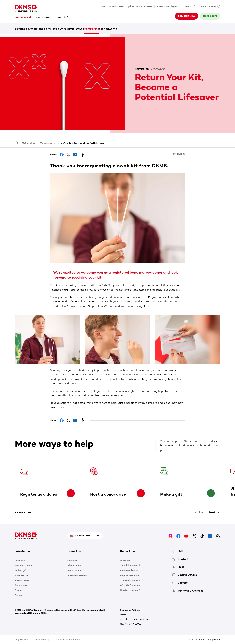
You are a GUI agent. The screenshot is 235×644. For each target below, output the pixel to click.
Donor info (62, 17)
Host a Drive (58, 29)
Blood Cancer (75, 570)
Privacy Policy (42, 639)
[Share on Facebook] (62, 155)
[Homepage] (16, 143)
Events (112, 29)
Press (122, 6)
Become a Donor (26, 29)
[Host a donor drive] (141, 493)
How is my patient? (130, 590)
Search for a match (130, 565)
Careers (148, 6)
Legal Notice (22, 639)
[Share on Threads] (82, 155)
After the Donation (130, 585)
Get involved (23, 17)
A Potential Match (130, 570)
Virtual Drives (75, 29)
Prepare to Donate (130, 575)
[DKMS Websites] (209, 7)
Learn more (43, 17)
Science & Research (78, 575)
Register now (187, 16)
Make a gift (210, 16)
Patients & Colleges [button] (169, 7)
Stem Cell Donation (130, 580)
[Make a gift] (211, 493)
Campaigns (91, 29)
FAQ (104, 6)
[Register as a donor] (71, 493)
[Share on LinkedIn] (75, 155)
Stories (104, 29)
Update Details (134, 6)
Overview (20, 560)
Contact (112, 6)
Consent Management (68, 639)
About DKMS (74, 565)
